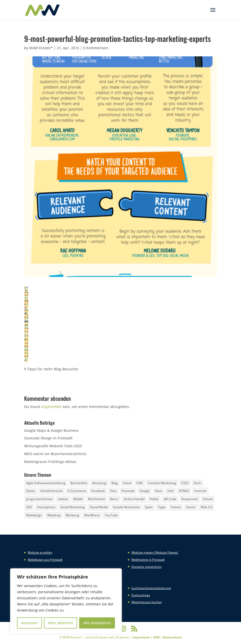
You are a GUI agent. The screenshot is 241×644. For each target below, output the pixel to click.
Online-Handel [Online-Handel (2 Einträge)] (134, 499)
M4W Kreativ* (41, 48)
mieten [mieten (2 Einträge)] (63, 499)
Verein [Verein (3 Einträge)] (191, 507)
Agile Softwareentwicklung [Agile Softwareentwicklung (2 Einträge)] (46, 483)
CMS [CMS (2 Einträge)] (140, 483)
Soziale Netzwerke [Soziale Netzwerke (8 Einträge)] (126, 507)
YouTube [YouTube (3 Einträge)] (111, 515)
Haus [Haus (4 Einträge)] (159, 491)
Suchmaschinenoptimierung (151, 588)
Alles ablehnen (61, 623)
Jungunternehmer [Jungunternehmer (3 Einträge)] (39, 499)
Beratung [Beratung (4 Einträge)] (99, 483)
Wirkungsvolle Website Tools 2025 (53, 446)
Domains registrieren (147, 567)
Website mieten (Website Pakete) (155, 552)
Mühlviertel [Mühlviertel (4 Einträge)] (96, 499)
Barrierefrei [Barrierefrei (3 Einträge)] (79, 483)
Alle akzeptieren (97, 623)
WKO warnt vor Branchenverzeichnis (55, 454)
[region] (66, 601)
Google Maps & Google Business (51, 430)
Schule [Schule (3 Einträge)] (208, 499)
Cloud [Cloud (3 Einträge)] (127, 483)
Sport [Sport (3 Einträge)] (149, 507)
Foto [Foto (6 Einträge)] (113, 491)
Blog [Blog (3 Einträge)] (115, 483)
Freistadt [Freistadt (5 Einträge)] (128, 491)
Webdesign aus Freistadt (45, 560)
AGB (156, 637)
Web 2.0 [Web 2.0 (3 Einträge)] (206, 507)
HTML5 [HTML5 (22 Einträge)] (184, 491)
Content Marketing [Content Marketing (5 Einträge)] (162, 483)
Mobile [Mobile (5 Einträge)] (78, 499)
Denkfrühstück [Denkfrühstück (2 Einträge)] (51, 491)
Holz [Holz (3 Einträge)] (171, 491)
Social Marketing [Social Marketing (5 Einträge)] (73, 507)
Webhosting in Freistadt (148, 560)
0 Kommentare (96, 48)
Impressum (141, 637)
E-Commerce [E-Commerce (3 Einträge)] (77, 491)
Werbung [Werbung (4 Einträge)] (72, 515)
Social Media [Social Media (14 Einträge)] (99, 507)
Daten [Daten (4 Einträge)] (31, 491)
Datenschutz (172, 637)
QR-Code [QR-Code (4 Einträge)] (170, 499)
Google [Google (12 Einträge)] (145, 491)
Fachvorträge (141, 595)
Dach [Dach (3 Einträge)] (197, 483)
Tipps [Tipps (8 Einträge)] (162, 507)
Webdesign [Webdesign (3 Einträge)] (34, 515)
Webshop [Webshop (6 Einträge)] (54, 515)
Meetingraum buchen (147, 602)
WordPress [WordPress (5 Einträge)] (92, 515)
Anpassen (29, 623)
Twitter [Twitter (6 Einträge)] (176, 507)
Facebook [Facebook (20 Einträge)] (98, 491)
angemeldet (51, 407)
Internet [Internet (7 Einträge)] (200, 491)
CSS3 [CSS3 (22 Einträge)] (185, 483)
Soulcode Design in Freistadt (48, 438)
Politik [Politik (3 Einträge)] (154, 499)
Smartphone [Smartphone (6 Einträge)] (46, 507)
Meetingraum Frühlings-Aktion (50, 462)
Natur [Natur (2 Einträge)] (114, 499)
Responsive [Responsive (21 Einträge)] (190, 499)
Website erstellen (40, 552)
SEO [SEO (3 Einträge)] (29, 507)
